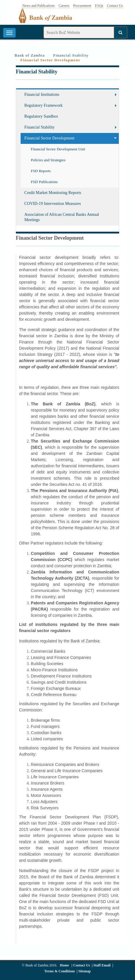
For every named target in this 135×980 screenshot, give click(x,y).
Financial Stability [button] (40, 127)
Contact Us (115, 6)
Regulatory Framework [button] (44, 105)
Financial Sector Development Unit (58, 149)
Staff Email (102, 965)
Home (65, 965)
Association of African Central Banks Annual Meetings (62, 217)
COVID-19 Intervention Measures (53, 204)
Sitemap (84, 971)
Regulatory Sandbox (41, 116)
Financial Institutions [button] (42, 94)
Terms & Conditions (60, 971)
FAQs (99, 6)
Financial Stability (71, 55)
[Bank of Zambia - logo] (49, 19)
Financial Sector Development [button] (49, 138)
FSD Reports (41, 171)
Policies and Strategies (48, 160)
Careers (64, 6)
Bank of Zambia (30, 55)
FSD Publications (44, 182)
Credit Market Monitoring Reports (53, 193)
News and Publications (39, 6)
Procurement (82, 6)
